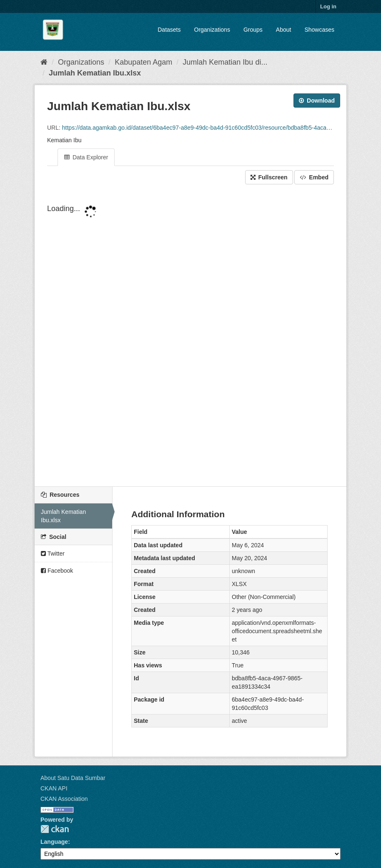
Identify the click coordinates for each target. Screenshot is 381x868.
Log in (328, 6)
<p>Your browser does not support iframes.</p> (190, 336)
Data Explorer (86, 157)
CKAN (55, 829)
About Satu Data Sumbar (73, 778)
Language (54, 842)
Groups (253, 30)
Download (317, 101)
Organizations (212, 30)
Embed (314, 177)
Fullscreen (269, 177)
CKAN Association (64, 799)
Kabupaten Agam (143, 62)
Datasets (169, 30)
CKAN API (54, 788)
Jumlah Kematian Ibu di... (225, 62)
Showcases (319, 30)
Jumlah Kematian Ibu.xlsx (95, 73)
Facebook (57, 571)
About (284, 30)
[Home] (44, 62)
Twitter (53, 554)
